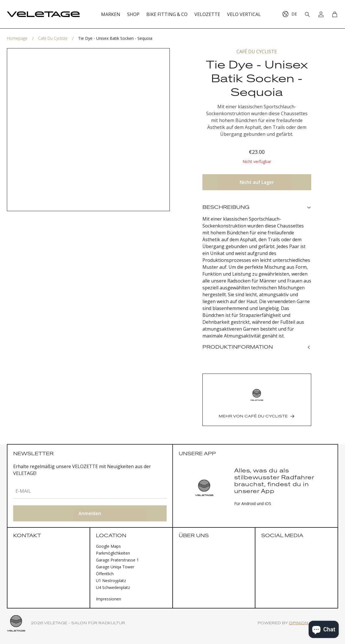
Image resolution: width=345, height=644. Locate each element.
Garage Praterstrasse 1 (117, 560)
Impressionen (109, 599)
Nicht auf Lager (257, 182)
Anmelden (90, 513)
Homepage (17, 38)
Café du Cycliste (53, 38)
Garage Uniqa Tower (115, 567)
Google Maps (108, 546)
